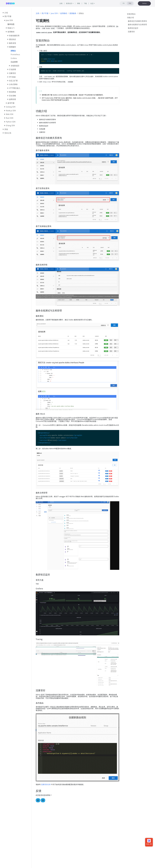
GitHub (144, 3)
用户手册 (45, 13)
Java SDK (54, 13)
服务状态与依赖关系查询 (137, 21)
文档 (37, 13)
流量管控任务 (46, 784)
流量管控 (131, 32)
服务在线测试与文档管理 (137, 24)
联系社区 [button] (69, 3)
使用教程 (64, 13)
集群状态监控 (133, 28)
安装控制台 (131, 14)
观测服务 (73, 13)
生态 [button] (92, 3)
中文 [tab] (130, 3)
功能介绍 (130, 18)
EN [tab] (124, 3)
